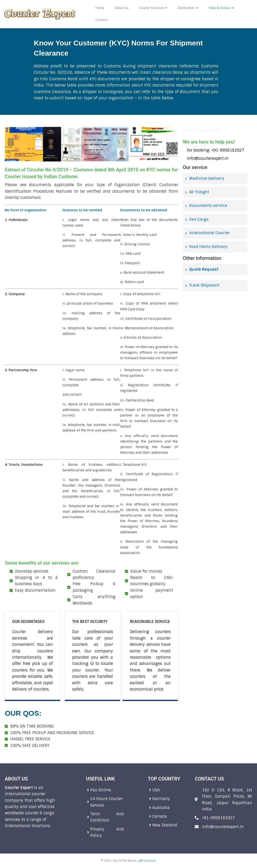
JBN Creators (147, 861)
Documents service (208, 206)
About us (122, 8)
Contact (102, 20)
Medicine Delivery (207, 179)
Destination (186, 8)
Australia (162, 808)
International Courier (210, 233)
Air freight (199, 192)
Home (100, 8)
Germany (162, 799)
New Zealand (165, 825)
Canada (160, 816)
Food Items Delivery (208, 247)
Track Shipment (204, 285)
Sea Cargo (199, 219)
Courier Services (151, 8)
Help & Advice (219, 8)
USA (156, 790)
